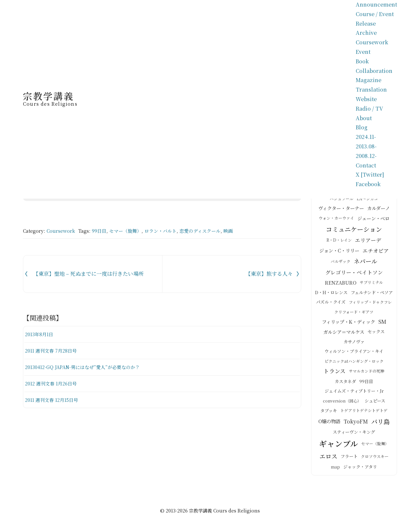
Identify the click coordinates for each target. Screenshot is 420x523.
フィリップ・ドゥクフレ (370, 305)
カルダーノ (378, 211)
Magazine (368, 80)
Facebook (368, 184)
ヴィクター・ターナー (341, 211)
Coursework (372, 42)
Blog (362, 127)
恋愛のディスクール (200, 231)
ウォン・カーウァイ (336, 221)
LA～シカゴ (367, 202)
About (364, 118)
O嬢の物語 (329, 424)
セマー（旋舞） (125, 231)
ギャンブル (338, 447)
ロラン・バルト (160, 231)
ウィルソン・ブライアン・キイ (354, 354)
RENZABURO (341, 286)
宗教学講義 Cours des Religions (224, 514)
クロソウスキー (375, 459)
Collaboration (374, 71)
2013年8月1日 (41, 334)
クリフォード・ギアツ (354, 315)
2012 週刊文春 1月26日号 (53, 383)
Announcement (376, 4)
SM (382, 325)
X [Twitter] (370, 174)
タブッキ (329, 414)
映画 (228, 231)
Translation (371, 89)
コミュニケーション (354, 232)
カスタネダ (345, 385)
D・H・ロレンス (331, 296)
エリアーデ (368, 243)
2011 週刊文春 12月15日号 (54, 400)
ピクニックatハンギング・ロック (354, 364)
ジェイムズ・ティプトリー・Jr (354, 394)
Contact (366, 165)
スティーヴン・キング (354, 435)
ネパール (366, 264)
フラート (349, 459)
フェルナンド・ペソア (372, 296)
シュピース (375, 404)
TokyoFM (356, 425)
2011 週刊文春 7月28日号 (53, 350)
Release (366, 23)
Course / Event (375, 14)
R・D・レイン (339, 243)
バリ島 (380, 424)
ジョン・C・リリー (339, 253)
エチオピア (376, 253)
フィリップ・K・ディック (348, 325)
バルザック (341, 264)
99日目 (99, 231)
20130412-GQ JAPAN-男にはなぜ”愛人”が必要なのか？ (87, 367)
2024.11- (366, 137)
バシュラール (342, 202)
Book (362, 61)
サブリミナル (371, 285)
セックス (376, 335)
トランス (335, 374)
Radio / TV (369, 109)
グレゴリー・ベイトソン (354, 275)
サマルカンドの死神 (367, 374)
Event (363, 52)
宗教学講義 (50, 98)
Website (366, 99)
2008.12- (366, 156)
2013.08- (366, 146)
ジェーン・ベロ (373, 221)
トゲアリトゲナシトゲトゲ (364, 414)
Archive (366, 33)
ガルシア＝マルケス (344, 335)
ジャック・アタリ (360, 470)
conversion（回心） (342, 404)
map (335, 470)
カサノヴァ (354, 345)
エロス (328, 459)
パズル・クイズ (331, 305)
